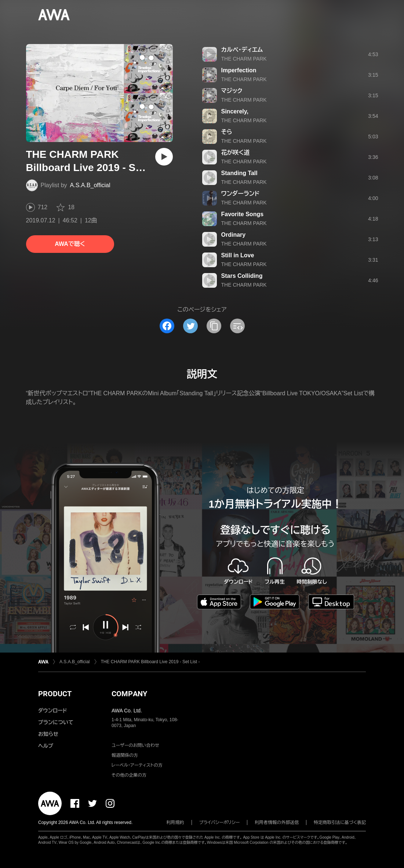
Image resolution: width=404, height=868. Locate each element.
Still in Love (238, 255)
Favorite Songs (243, 214)
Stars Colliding (242, 276)
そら (227, 132)
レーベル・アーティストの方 (137, 765)
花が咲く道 (236, 152)
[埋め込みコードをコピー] (237, 326)
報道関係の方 (125, 755)
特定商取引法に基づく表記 (340, 822)
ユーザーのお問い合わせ (135, 745)
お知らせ (48, 734)
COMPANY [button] (129, 694)
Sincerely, (235, 111)
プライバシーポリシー (220, 822)
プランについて (56, 722)
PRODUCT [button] (55, 694)
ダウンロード (52, 711)
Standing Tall (239, 173)
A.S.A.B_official (90, 185)
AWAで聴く (70, 244)
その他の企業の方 (129, 775)
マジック (232, 91)
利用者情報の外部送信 (277, 822)
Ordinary (234, 235)
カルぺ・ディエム (242, 50)
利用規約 (175, 822)
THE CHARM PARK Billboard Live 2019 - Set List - (150, 662)
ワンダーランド (241, 194)
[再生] (164, 157)
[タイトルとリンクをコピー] (214, 326)
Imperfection (239, 70)
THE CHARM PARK (244, 59)
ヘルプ (46, 746)
